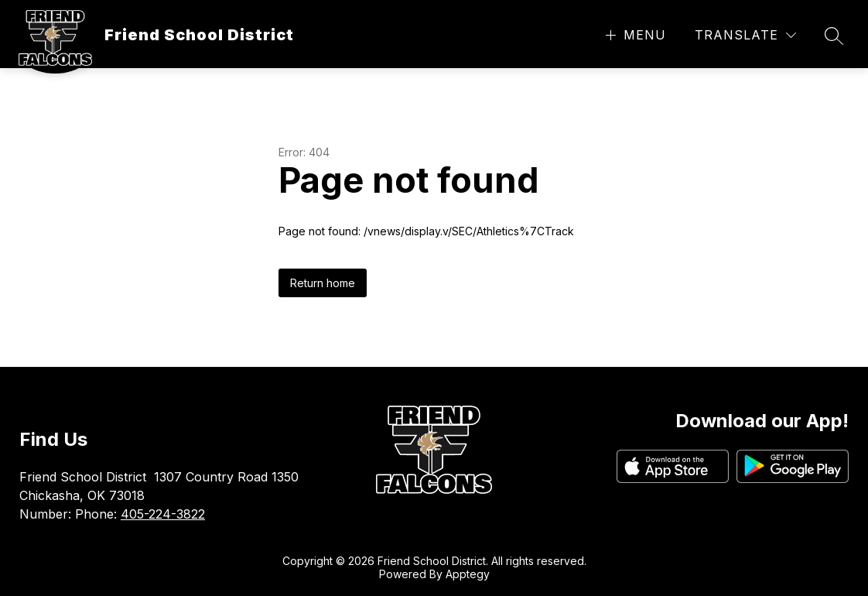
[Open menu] (634, 35)
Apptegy (468, 574)
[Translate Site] (745, 35)
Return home (323, 283)
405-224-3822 (163, 514)
